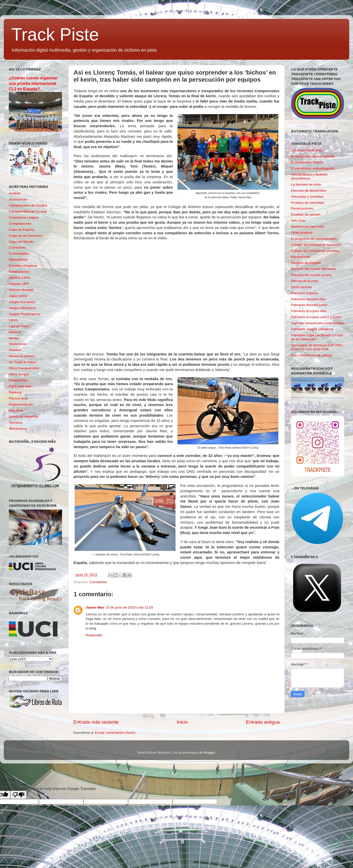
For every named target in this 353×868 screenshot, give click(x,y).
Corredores (98, 582)
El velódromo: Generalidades (313, 156)
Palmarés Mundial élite (308, 299)
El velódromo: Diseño (307, 162)
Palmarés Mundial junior (309, 305)
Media (13, 338)
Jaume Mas (95, 607)
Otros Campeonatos (24, 368)
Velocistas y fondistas (307, 197)
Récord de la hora (304, 281)
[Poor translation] (18, 795)
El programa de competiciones (314, 239)
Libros (13, 320)
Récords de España (306, 263)
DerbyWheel (18, 260)
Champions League (24, 218)
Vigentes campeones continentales (317, 323)
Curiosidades (19, 254)
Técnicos (16, 423)
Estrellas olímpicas (23, 266)
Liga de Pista (19, 326)
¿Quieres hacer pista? (308, 150)
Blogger (210, 753)
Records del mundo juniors (311, 275)
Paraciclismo (19, 380)
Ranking (15, 392)
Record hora (18, 398)
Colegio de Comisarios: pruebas (315, 251)
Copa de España (22, 230)
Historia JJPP (19, 284)
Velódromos (18, 429)
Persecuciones (302, 208)
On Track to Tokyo (23, 362)
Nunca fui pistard (22, 356)
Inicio (182, 722)
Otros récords (301, 287)
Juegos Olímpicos (22, 308)
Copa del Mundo (21, 242)
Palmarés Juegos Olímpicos (312, 329)
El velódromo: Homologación (313, 168)
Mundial (15, 350)
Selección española (24, 416)
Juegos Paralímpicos (25, 314)
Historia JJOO (19, 278)
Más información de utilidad (312, 355)
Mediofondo (18, 344)
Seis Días (16, 410)
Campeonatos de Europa (28, 211)
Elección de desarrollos (309, 191)
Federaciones (19, 272)
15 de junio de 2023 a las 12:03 (129, 607)
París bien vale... (22, 386)
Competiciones (20, 224)
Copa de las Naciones (25, 236)
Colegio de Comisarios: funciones (316, 245)
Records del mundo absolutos (314, 269)
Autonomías (18, 199)
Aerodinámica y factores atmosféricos (309, 176)
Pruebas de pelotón (306, 214)
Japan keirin (18, 296)
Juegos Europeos (22, 302)
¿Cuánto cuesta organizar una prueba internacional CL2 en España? (33, 84)
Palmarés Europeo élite (309, 311)
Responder (94, 635)
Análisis (15, 193)
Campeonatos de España (28, 205)
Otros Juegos (19, 374)
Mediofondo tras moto (307, 227)
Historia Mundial (21, 290)
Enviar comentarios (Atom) (115, 733)
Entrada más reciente (96, 722)
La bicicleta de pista (306, 185)
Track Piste (55, 35)
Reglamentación (21, 404)
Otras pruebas (302, 233)
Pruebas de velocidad (307, 203)
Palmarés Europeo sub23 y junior (316, 317)
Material (15, 332)
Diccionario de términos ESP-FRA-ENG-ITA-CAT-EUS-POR (317, 347)
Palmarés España (304, 293)
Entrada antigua (263, 722)
